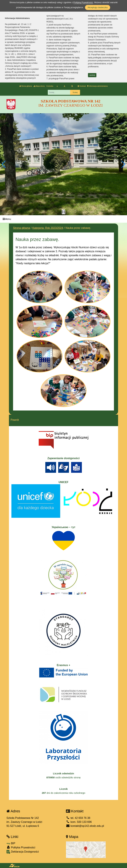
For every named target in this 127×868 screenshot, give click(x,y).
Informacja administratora (97, 86)
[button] (4, 164)
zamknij (92, 75)
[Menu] (63, 219)
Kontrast (82, 86)
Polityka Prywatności (21, 847)
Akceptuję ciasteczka (97, 7)
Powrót (15, 420)
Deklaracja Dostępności (23, 852)
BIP (11, 843)
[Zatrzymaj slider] (63, 212)
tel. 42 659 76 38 (78, 818)
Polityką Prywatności (83, 2)
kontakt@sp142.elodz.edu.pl (85, 826)
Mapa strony (39, 86)
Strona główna (26, 86)
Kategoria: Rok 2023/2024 (48, 228)
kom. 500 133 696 (79, 822)
